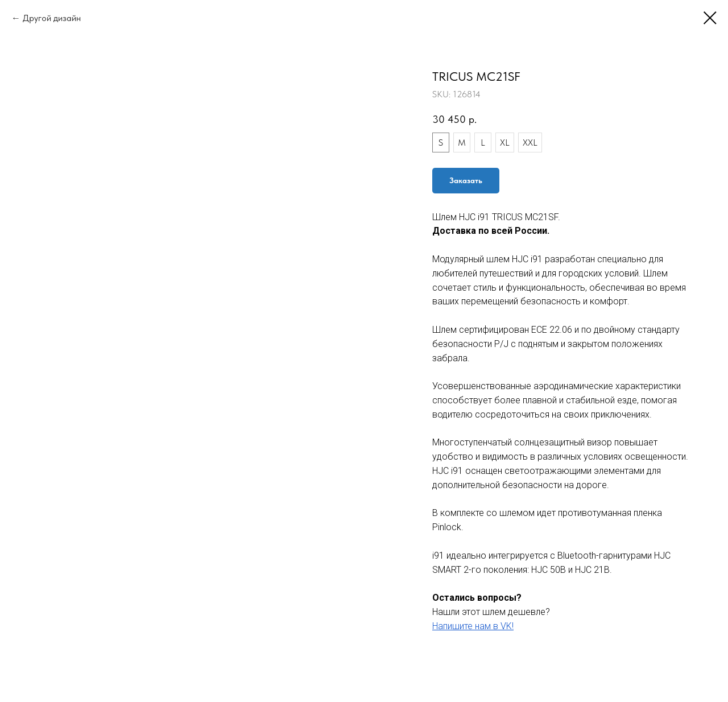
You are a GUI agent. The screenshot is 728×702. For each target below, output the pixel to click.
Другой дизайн (52, 18)
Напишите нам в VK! (473, 626)
